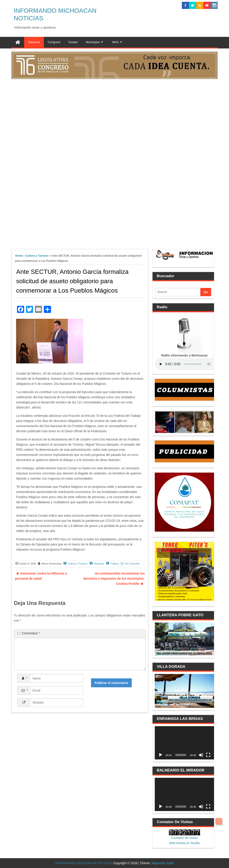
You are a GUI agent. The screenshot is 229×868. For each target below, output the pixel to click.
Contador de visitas (184, 838)
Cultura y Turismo (37, 256)
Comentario (31, 633)
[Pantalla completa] (208, 755)
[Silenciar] (201, 755)
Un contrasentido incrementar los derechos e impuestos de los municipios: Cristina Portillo (114, 579)
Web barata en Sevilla (184, 843)
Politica (114, 564)
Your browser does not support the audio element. (188, 364)
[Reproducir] (161, 755)
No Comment (132, 564)
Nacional (99, 564)
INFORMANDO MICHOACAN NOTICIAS (84, 863)
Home (19, 256)
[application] (184, 743)
